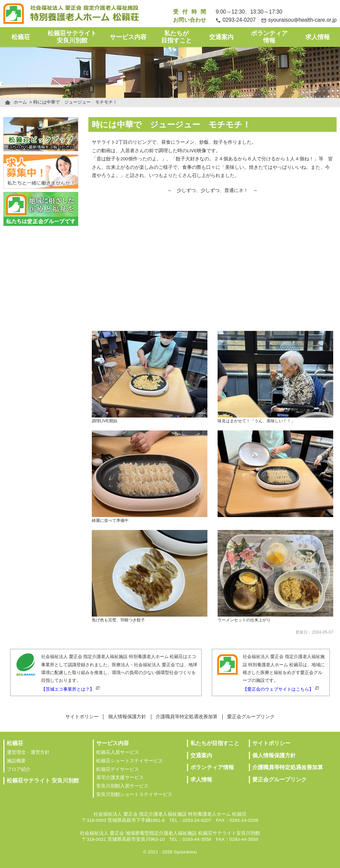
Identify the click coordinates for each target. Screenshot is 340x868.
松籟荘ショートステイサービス (130, 761)
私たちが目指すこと (176, 37)
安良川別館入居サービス (122, 786)
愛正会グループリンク (251, 717)
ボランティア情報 (269, 37)
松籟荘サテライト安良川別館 (72, 37)
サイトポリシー (82, 717)
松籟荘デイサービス (118, 769)
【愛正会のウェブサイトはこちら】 (278, 689)
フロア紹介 (19, 769)
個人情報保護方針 (127, 717)
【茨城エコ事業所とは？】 (68, 689)
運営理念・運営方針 (28, 752)
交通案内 (221, 37)
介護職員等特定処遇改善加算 (187, 717)
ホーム (20, 102)
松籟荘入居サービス (118, 752)
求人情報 (318, 37)
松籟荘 (21, 37)
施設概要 (16, 761)
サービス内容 (128, 37)
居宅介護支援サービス (120, 777)
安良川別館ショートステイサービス (134, 794)
